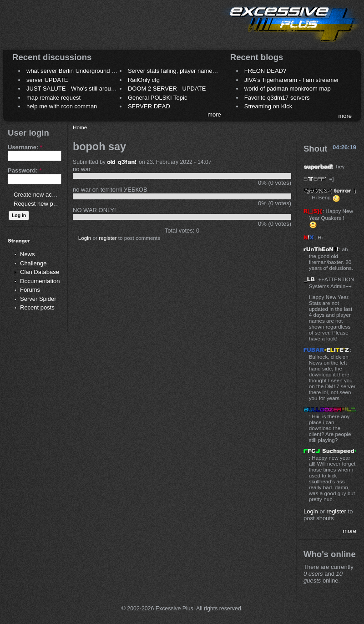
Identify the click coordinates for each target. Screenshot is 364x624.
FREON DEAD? (265, 71)
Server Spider (38, 299)
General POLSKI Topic (158, 98)
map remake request (53, 98)
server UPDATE (47, 80)
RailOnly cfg (144, 80)
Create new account (40, 195)
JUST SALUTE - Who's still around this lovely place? (95, 89)
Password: (25, 170)
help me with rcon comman (62, 106)
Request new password (44, 204)
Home (80, 127)
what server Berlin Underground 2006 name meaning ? (99, 71)
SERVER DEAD (149, 106)
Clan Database (40, 272)
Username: (25, 147)
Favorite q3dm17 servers (277, 98)
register (108, 238)
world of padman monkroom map (288, 89)
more (214, 114)
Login (85, 238)
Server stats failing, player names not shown (186, 71)
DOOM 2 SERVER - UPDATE (167, 89)
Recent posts (37, 307)
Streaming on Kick (268, 106)
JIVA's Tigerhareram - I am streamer (292, 80)
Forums (30, 290)
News (28, 254)
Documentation (40, 281)
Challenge (33, 263)
